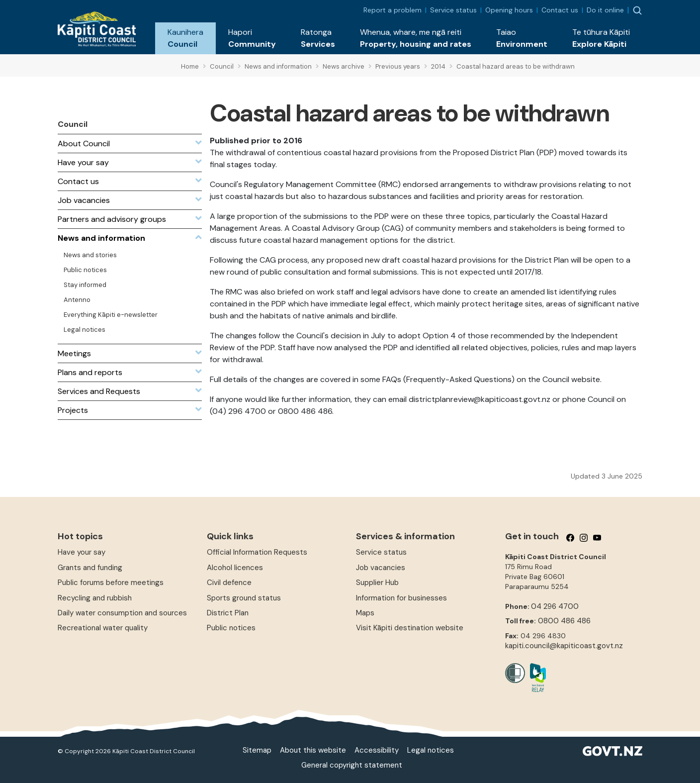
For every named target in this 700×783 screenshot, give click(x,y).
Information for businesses (401, 598)
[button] (185, 38)
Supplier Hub (377, 583)
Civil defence (229, 583)
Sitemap (257, 750)
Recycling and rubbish (95, 598)
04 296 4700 (555, 606)
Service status (453, 10)
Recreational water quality (103, 628)
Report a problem (393, 10)
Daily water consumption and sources (122, 613)
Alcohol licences (235, 568)
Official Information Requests (257, 552)
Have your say (82, 552)
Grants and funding (90, 568)
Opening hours (509, 10)
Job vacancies (381, 568)
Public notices (231, 628)
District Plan (228, 613)
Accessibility (377, 750)
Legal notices (431, 750)
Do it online (605, 10)
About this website (313, 750)
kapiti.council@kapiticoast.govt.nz (564, 646)
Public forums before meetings (111, 583)
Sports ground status (244, 598)
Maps (365, 613)
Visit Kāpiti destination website (410, 628)
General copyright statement (352, 765)
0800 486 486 (564, 621)
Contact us (560, 10)
